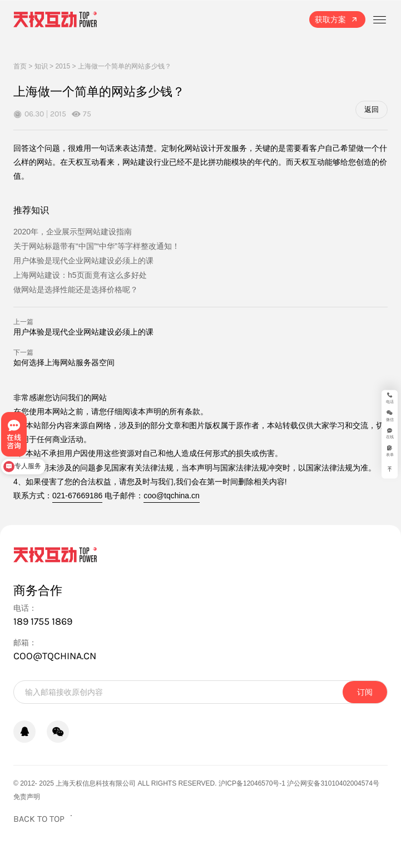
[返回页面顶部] (44, 819)
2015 (63, 66)
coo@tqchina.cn (172, 496)
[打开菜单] (379, 19)
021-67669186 (77, 496)
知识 (41, 66)
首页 (20, 66)
